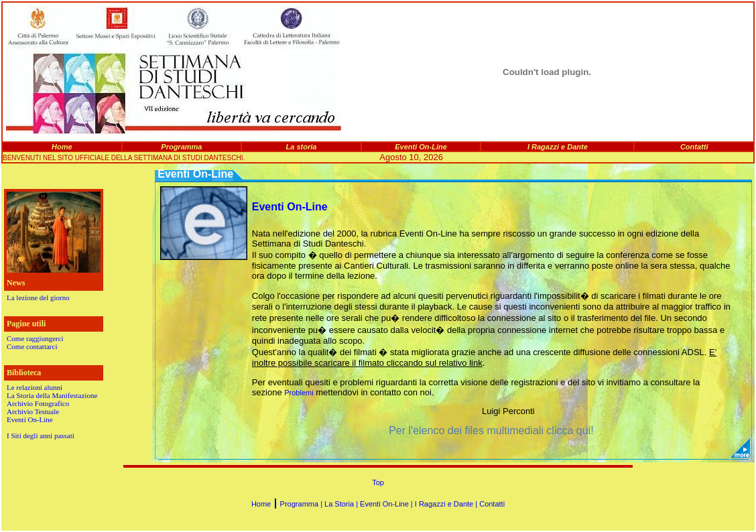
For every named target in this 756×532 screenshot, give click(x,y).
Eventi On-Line (30, 419)
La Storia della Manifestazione (52, 395)
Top (378, 482)
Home (261, 504)
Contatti (492, 504)
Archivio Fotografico (38, 403)
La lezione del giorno (38, 297)
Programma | (302, 504)
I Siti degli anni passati (41, 436)
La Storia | (342, 504)
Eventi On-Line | (387, 504)
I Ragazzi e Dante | (447, 504)
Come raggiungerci (35, 338)
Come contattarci (32, 346)
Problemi (299, 393)
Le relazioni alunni (35, 387)
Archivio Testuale (33, 411)
